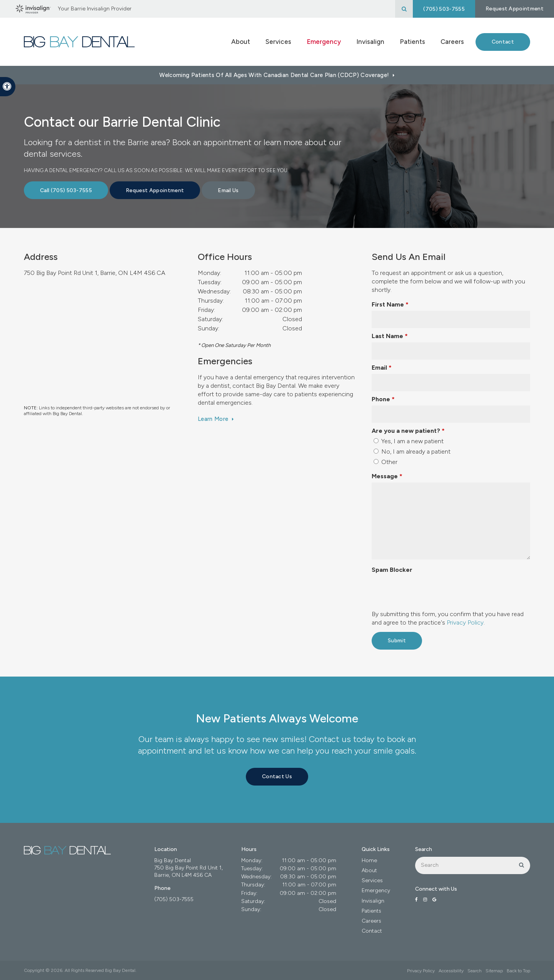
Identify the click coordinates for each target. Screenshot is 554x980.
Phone (383, 399)
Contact (503, 42)
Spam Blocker (392, 570)
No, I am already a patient (412, 451)
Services (372, 880)
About (369, 870)
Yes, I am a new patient (409, 441)
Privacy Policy (465, 622)
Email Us (228, 190)
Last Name (390, 336)
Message (387, 476)
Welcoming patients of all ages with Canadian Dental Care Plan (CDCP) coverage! (274, 75)
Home (369, 860)
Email (382, 368)
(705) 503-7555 (444, 9)
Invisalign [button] (370, 42)
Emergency (324, 42)
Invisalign (373, 901)
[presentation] (430, 591)
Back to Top (518, 971)
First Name (390, 304)
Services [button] (278, 42)
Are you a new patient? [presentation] (408, 431)
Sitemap (494, 971)
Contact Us (277, 776)
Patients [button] (412, 42)
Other (385, 462)
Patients (371, 911)
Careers (452, 42)
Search (475, 971)
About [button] (241, 42)
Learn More (213, 419)
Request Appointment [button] (515, 9)
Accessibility (451, 971)
